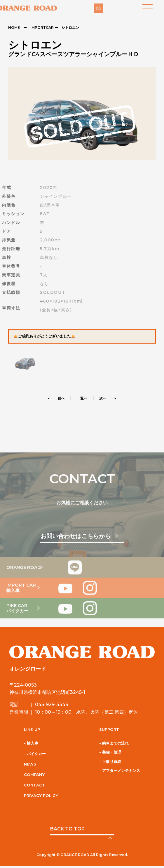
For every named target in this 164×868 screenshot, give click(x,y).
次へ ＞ (108, 398)
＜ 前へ (56, 398)
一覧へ (82, 398)
